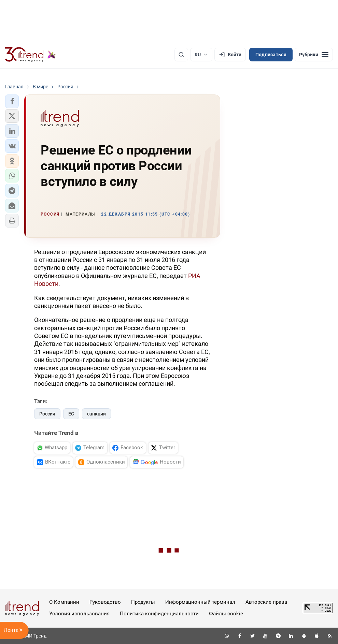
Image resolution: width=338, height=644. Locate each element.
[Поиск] (181, 55)
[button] (12, 101)
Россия (47, 414)
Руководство (105, 602)
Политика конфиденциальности (159, 614)
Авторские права (266, 602)
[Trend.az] (30, 55)
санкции (96, 414)
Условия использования (79, 614)
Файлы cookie (226, 614)
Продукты (143, 602)
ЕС (71, 414)
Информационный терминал (200, 602)
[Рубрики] (314, 55)
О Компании (64, 602)
